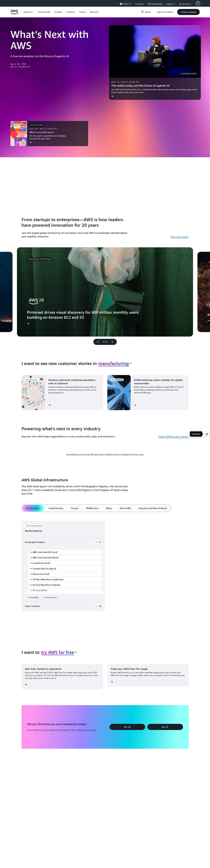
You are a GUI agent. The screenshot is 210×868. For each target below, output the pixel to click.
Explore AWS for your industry (173, 437)
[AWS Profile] (198, 3)
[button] (44, 12)
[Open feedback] (207, 434)
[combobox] (115, 363)
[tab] (33, 508)
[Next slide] (114, 342)
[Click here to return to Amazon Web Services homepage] (14, 14)
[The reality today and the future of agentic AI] (155, 63)
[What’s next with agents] (49, 134)
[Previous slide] (97, 342)
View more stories (180, 237)
